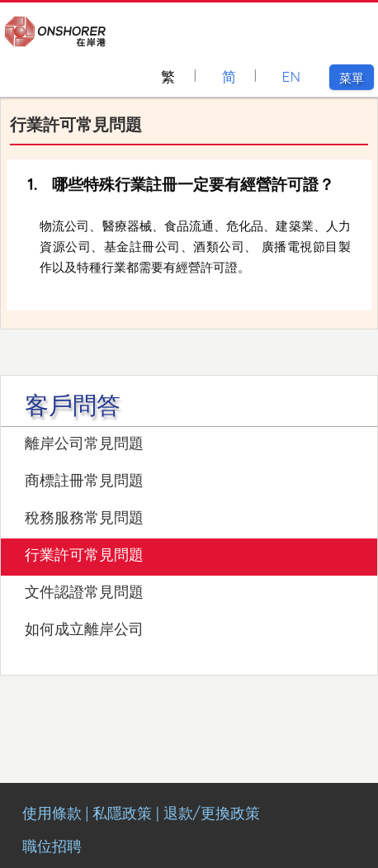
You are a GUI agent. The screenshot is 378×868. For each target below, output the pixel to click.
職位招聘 (52, 846)
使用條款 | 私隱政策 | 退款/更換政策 (141, 813)
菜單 (356, 78)
